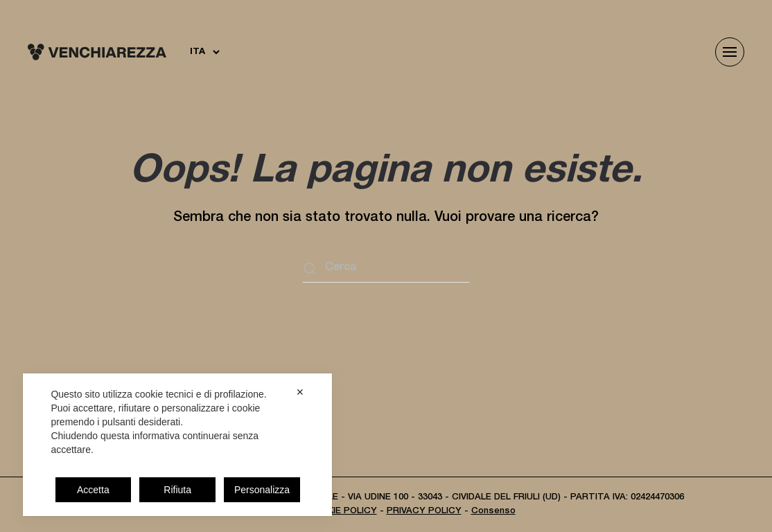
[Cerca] (386, 269)
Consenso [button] (493, 512)
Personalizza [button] (262, 490)
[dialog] (177, 445)
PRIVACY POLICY (424, 512)
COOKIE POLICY (342, 512)
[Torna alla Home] (97, 52)
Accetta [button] (93, 490)
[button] (730, 52)
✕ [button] (300, 392)
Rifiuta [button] (177, 490)
